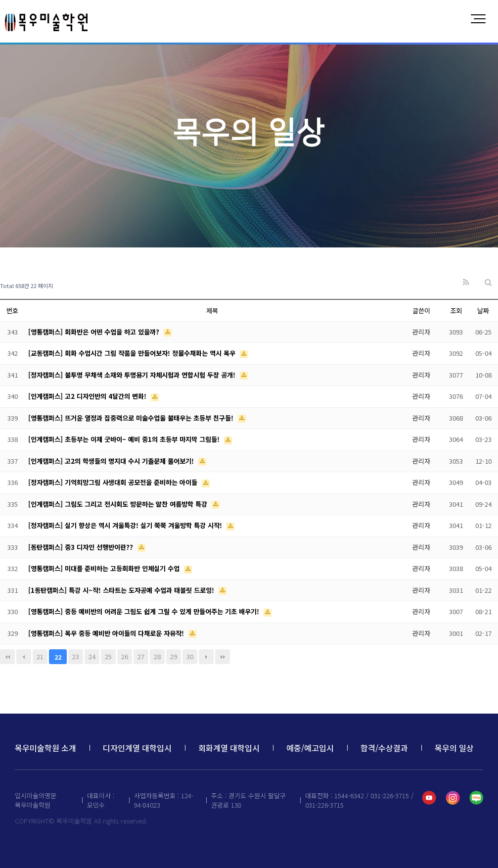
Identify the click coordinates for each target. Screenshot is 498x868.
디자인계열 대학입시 (137, 748)
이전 (24, 657)
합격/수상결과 (384, 748)
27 (141, 656)
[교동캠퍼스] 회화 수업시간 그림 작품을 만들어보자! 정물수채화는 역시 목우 (133, 353)
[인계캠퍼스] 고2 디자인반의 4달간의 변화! (88, 396)
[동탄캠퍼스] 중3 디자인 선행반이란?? (82, 547)
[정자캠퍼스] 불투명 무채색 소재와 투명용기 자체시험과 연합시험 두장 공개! (133, 375)
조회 (456, 311)
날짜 (483, 311)
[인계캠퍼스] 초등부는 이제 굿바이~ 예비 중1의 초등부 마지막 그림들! (125, 439)
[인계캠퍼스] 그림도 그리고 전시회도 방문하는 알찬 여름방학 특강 (119, 504)
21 (40, 656)
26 (125, 656)
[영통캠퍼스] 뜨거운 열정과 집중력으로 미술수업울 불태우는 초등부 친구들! (132, 418)
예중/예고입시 (310, 748)
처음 (7, 657)
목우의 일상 (454, 748)
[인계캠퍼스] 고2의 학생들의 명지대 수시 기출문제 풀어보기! (112, 461)
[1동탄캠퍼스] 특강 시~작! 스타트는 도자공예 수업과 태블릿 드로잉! (122, 590)
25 (108, 656)
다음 (206, 657)
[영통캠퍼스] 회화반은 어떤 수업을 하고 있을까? (95, 332)
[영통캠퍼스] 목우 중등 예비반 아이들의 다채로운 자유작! (107, 633)
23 (76, 656)
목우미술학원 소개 (45, 748)
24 (92, 656)
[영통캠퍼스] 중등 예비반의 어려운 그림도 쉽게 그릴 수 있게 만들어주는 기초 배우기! (145, 611)
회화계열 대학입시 (229, 748)
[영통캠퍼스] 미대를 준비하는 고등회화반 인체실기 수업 (105, 568)
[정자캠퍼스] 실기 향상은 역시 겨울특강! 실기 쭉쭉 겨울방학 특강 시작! (126, 525)
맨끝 (223, 657)
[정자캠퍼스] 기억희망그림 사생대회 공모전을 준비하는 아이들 (114, 482)
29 (174, 656)
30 (190, 656)
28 (157, 656)
